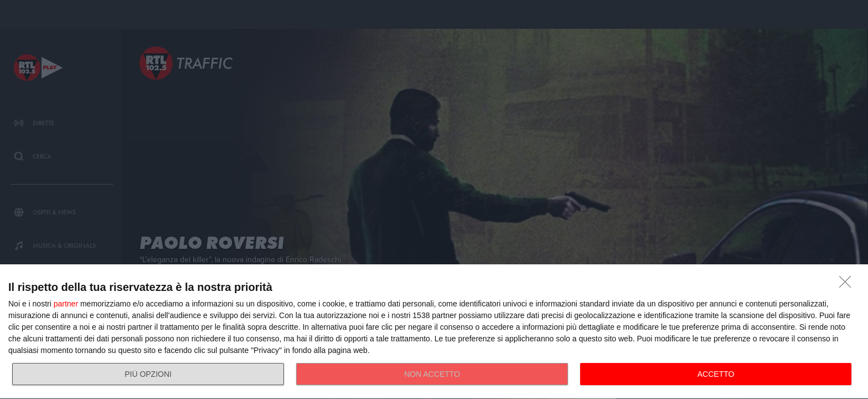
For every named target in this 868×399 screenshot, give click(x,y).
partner (66, 304)
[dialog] (434, 332)
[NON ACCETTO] (848, 285)
